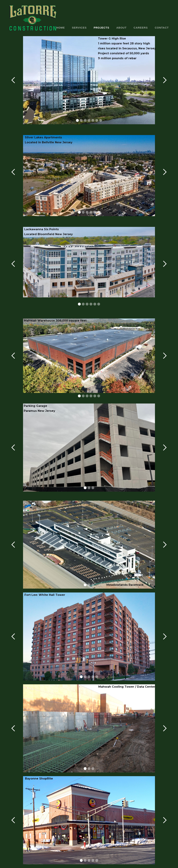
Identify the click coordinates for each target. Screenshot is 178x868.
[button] (13, 80)
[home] (33, 18)
